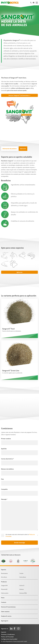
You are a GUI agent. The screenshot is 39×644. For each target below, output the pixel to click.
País (2, 479)
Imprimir (4, 632)
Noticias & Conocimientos (8, 607)
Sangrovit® (4, 585)
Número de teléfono (7, 469)
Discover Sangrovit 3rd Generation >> (19, 95)
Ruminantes (4, 573)
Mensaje (4, 499)
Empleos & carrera (6, 616)
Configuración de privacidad (9, 639)
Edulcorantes (5, 593)
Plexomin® (4, 589)
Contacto (4, 602)
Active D (22, 585)
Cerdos (21, 573)
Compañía (4, 489)
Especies (4, 570)
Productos (4, 582)
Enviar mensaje (20, 543)
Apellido (4, 449)
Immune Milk (23, 593)
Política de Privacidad (7, 637)
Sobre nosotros (5, 612)
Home (3, 598)
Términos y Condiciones (8, 634)
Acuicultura (23, 577)
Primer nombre (6, 439)
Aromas (22, 589)
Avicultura (4, 577)
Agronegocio (5, 621)
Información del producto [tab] (10, 149)
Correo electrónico (7, 459)
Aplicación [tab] (23, 149)
